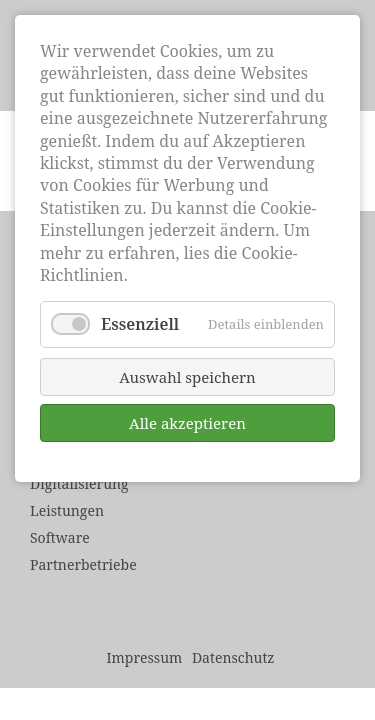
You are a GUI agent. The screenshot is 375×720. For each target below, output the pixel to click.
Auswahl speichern (187, 377)
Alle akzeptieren (187, 423)
